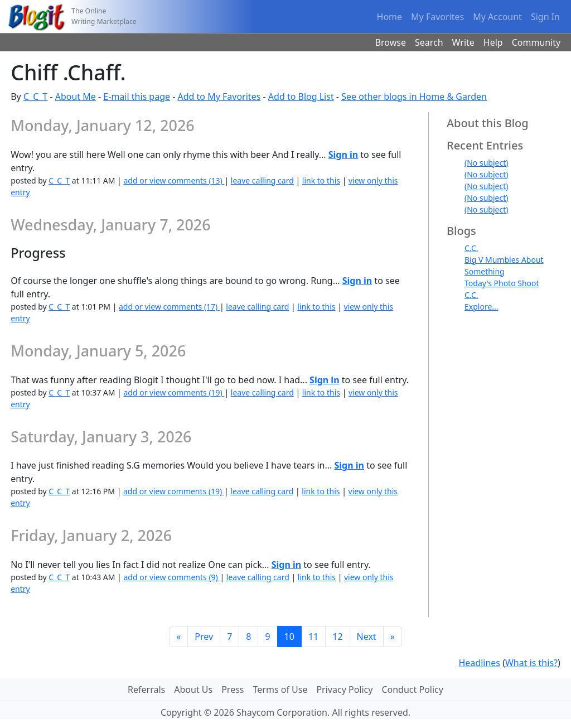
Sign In (545, 17)
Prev (204, 637)
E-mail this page (137, 97)
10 (289, 637)
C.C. (471, 248)
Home (390, 17)
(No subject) (486, 163)
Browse (391, 42)
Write (463, 42)
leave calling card (262, 180)
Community (536, 42)
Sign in (343, 155)
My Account (497, 17)
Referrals (146, 690)
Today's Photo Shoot (502, 283)
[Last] (393, 637)
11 (313, 637)
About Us (193, 690)
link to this (321, 180)
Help (493, 42)
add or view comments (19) (174, 392)
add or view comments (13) (174, 180)
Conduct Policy (412, 690)
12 (337, 637)
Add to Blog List (301, 97)
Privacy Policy (344, 690)
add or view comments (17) (169, 307)
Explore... (482, 307)
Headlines (479, 663)
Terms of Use (280, 690)
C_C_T (35, 97)
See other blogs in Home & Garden (414, 97)
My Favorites (437, 17)
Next (367, 637)
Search (429, 42)
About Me (76, 97)
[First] (178, 637)
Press (233, 690)
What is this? (531, 663)
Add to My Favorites (219, 97)
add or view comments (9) (171, 577)
